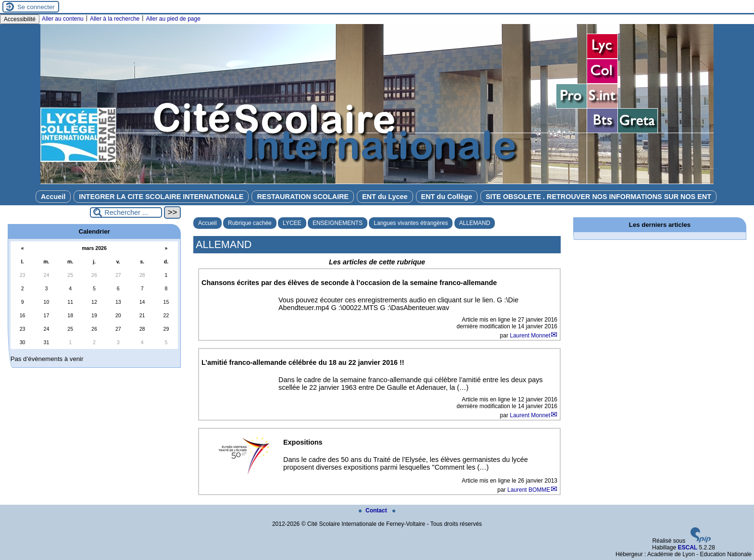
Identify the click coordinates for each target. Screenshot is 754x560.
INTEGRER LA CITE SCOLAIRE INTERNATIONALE (161, 197)
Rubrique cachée (250, 223)
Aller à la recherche (115, 19)
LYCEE (292, 223)
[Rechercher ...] (126, 212)
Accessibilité (20, 19)
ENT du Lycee (385, 197)
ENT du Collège (447, 197)
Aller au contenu (63, 19)
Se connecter (36, 7)
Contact (374, 510)
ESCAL (687, 548)
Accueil (53, 197)
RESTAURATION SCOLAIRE (303, 197)
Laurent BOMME (529, 490)
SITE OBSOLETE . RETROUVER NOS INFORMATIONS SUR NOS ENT (598, 197)
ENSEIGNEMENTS (338, 223)
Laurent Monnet (530, 336)
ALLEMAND (475, 223)
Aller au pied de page (173, 19)
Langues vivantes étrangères (411, 223)
